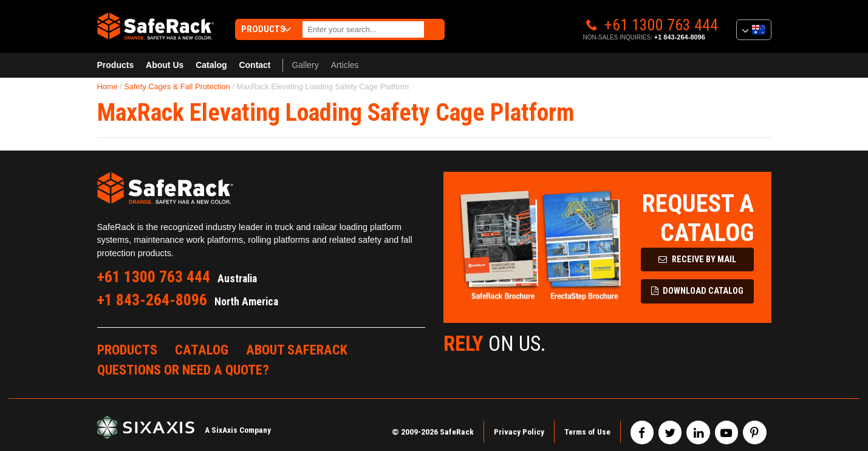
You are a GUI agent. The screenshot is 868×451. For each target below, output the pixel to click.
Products (116, 65)
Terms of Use (587, 432)
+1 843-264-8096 (680, 37)
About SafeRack (297, 350)
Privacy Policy (519, 432)
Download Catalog (698, 291)
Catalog (211, 65)
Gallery (305, 65)
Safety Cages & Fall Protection (177, 86)
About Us (165, 65)
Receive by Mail (697, 259)
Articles (345, 65)
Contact (255, 65)
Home (108, 86)
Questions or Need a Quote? (183, 370)
